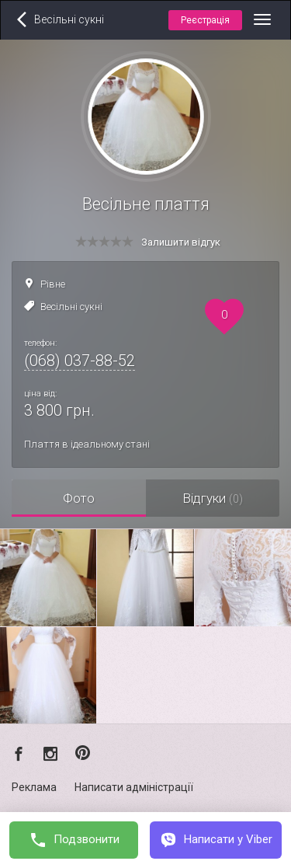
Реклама (34, 787)
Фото (79, 498)
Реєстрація (205, 20)
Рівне (53, 284)
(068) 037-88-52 (80, 361)
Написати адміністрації (134, 787)
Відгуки (213, 498)
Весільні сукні (71, 307)
